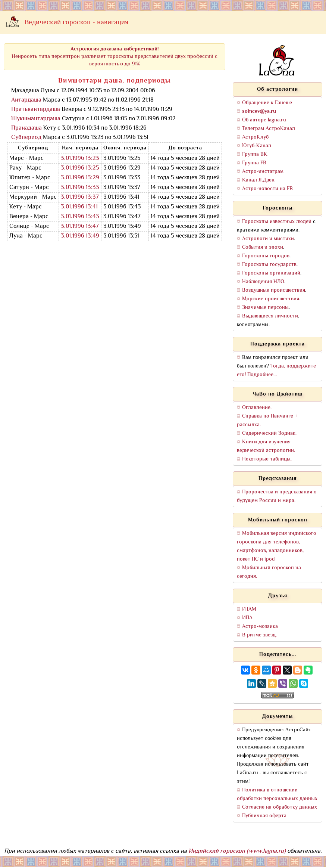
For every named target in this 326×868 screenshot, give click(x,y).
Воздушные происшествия (274, 290)
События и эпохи (263, 247)
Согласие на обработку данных (280, 807)
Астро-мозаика (260, 627)
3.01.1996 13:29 (80, 178)
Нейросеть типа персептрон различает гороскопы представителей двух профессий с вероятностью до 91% (115, 57)
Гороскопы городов (266, 256)
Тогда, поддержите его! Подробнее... (276, 371)
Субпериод (26, 138)
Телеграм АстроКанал (269, 129)
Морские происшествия (271, 299)
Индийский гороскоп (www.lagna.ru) (237, 851)
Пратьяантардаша (36, 110)
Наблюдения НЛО (263, 282)
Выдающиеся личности (270, 316)
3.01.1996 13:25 (80, 168)
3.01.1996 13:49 (80, 236)
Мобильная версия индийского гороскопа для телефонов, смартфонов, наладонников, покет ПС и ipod (277, 546)
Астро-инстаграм (263, 172)
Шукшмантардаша (36, 119)
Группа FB (254, 163)
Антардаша (26, 100)
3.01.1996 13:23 (80, 159)
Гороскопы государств (269, 265)
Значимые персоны (265, 308)
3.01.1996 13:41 (79, 207)
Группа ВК (255, 154)
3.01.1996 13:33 (80, 188)
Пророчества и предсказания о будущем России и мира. (277, 496)
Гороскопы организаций (271, 273)
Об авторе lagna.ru (264, 120)
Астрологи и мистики (268, 239)
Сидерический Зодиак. (269, 433)
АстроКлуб (255, 137)
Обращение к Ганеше (267, 103)
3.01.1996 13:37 (80, 197)
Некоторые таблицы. (267, 459)
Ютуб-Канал (257, 146)
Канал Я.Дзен (258, 180)
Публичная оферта (264, 816)
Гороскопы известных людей (277, 222)
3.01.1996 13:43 (80, 217)
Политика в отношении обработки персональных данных (277, 794)
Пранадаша (26, 128)
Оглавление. (257, 408)
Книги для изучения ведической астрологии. (266, 446)
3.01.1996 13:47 (80, 227)
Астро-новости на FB (267, 189)
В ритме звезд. (259, 635)
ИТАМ (249, 609)
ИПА (247, 618)
